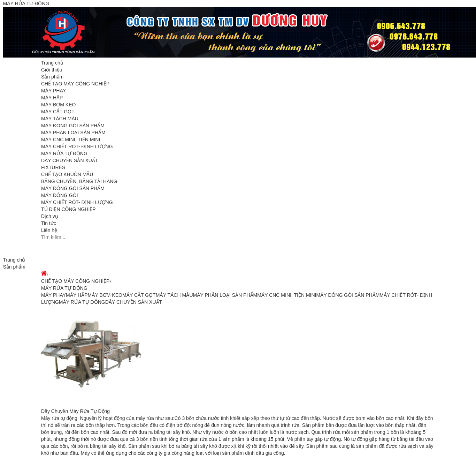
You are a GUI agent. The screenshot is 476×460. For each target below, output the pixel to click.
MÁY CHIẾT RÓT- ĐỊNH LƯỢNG (77, 146)
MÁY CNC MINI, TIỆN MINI (71, 139)
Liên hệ (49, 230)
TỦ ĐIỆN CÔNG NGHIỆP (68, 209)
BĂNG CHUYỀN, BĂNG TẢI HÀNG (79, 181)
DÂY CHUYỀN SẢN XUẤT (70, 160)
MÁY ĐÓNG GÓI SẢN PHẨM (73, 126)
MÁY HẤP (52, 98)
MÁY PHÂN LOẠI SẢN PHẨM (73, 133)
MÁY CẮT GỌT (58, 112)
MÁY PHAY (53, 91)
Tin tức (49, 223)
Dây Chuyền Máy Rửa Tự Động (75, 411)
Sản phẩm (52, 77)
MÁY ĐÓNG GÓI (60, 195)
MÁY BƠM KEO (58, 105)
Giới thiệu (52, 70)
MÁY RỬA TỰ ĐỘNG (64, 153)
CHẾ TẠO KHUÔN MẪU (67, 174)
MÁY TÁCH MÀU (60, 119)
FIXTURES (53, 167)
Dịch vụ (50, 216)
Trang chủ (52, 63)
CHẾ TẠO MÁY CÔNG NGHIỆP (75, 84)
